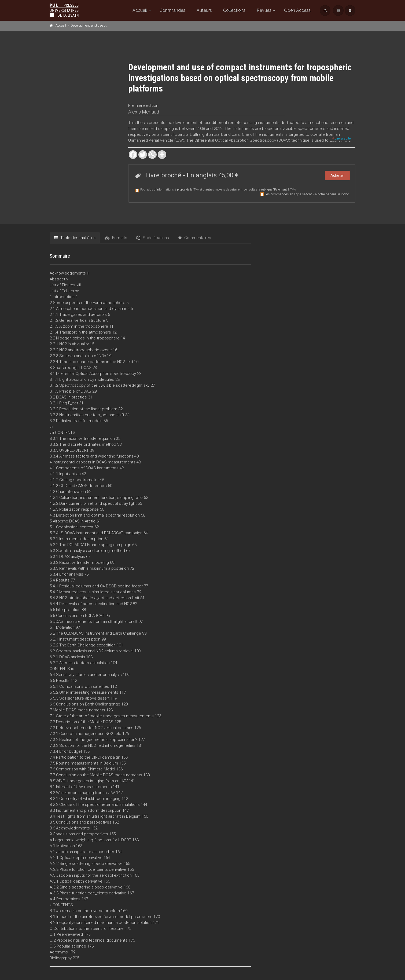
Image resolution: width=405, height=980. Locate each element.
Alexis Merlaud (144, 112)
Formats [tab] (116, 238)
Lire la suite (341, 138)
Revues (264, 10)
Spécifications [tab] (153, 238)
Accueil (140, 10)
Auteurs (204, 10)
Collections (234, 10)
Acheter (337, 175)
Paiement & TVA (285, 190)
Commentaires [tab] (195, 238)
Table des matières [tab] (75, 238)
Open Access (297, 10)
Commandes (172, 10)
